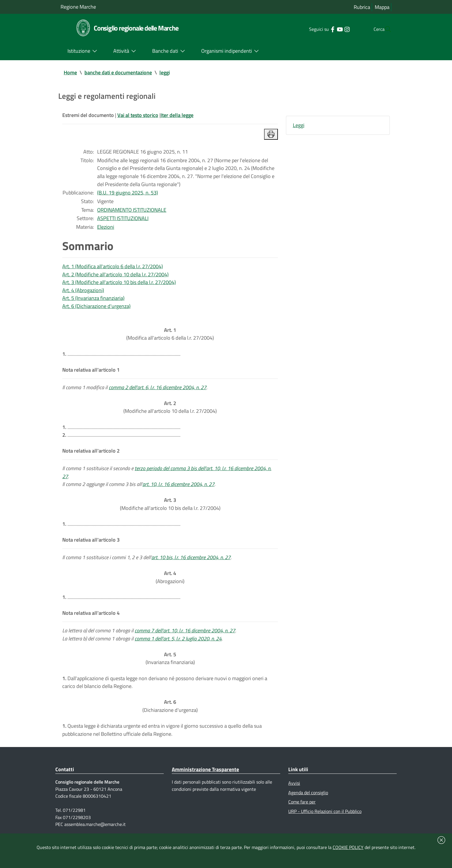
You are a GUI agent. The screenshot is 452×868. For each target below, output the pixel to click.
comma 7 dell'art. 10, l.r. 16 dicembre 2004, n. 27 (185, 637)
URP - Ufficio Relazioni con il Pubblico (325, 819)
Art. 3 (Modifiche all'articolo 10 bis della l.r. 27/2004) (119, 284)
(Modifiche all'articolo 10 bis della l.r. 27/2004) (170, 509)
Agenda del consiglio (308, 800)
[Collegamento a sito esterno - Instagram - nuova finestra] (335, 29)
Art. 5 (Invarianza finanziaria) (93, 300)
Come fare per (302, 810)
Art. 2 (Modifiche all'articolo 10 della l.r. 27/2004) (115, 276)
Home (70, 72)
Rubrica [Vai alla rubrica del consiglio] (362, 7)
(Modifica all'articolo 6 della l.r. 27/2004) (170, 337)
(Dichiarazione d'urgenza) (170, 713)
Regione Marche (78, 7)
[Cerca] (385, 29)
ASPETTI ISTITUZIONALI (123, 220)
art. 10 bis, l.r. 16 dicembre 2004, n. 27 (191, 562)
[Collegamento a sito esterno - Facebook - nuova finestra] (321, 29)
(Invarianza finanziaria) (170, 665)
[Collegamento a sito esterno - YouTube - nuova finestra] (328, 29)
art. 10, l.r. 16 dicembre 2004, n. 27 (178, 488)
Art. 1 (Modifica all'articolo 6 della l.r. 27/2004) (113, 268)
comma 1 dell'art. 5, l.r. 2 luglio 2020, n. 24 (178, 645)
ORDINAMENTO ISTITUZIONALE (132, 211)
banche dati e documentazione (118, 72)
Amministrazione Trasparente (205, 777)
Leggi (299, 125)
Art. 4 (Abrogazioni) (83, 292)
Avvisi (294, 791)
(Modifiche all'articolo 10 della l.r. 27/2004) (170, 411)
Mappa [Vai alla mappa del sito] (382, 7)
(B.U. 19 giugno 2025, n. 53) (128, 194)
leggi (165, 72)
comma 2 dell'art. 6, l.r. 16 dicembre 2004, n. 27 (158, 390)
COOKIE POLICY (348, 847)
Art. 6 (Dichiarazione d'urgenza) (96, 308)
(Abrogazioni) (170, 583)
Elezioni (106, 228)
